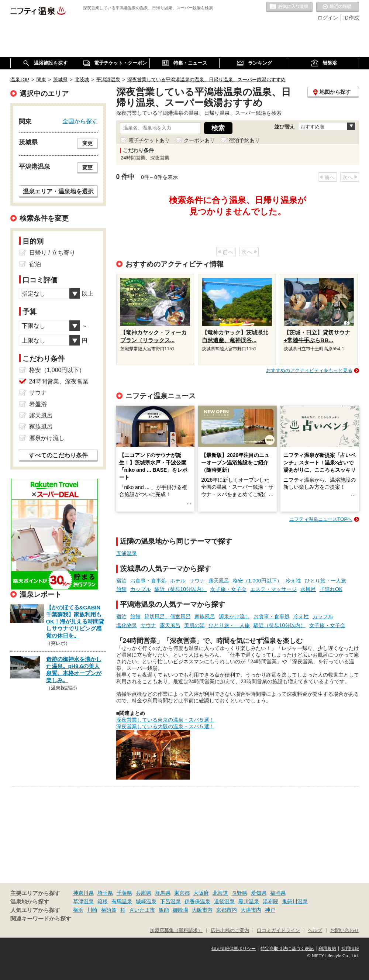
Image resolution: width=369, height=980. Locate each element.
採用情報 (350, 949)
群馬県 (163, 893)
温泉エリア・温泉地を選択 (58, 191)
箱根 (103, 901)
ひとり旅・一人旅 (325, 581)
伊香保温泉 (197, 901)
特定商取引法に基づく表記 (287, 949)
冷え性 (293, 581)
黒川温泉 (249, 901)
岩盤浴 (38, 404)
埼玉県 (105, 893)
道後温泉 (224, 901)
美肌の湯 (194, 625)
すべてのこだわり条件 (58, 455)
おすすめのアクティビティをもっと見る (309, 370)
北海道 (220, 893)
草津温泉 (83, 901)
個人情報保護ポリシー (234, 949)
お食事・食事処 (148, 581)
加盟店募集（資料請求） (176, 931)
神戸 (270, 910)
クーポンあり (199, 140)
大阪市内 (202, 910)
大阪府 (201, 893)
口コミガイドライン (278, 931)
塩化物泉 (127, 625)
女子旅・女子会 (228, 589)
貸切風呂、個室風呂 (168, 616)
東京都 (182, 893)
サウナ (197, 581)
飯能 (164, 910)
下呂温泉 (170, 901)
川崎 (92, 910)
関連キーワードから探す (41, 919)
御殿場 (180, 910)
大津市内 (251, 910)
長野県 (239, 893)
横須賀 (109, 910)
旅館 (121, 589)
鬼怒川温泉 (295, 901)
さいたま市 (142, 910)
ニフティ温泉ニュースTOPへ (321, 519)
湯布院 (270, 901)
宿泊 (121, 581)
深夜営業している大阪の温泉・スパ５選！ (165, 726)
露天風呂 (219, 581)
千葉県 (124, 893)
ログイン (328, 18)
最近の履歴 (338, 7)
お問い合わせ (345, 931)
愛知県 (259, 893)
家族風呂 (205, 616)
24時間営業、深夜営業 (59, 381)
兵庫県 (144, 893)
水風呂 (308, 589)
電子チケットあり (149, 140)
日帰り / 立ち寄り (52, 253)
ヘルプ (315, 931)
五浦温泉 (127, 553)
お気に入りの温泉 (289, 7)
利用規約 (327, 949)
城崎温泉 (146, 901)
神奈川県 (83, 893)
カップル (141, 589)
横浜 (78, 910)
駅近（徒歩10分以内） (181, 589)
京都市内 (227, 910)
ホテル (178, 581)
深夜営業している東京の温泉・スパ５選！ (165, 720)
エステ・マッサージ (273, 589)
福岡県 (278, 893)
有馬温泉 (122, 901)
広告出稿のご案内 (230, 931)
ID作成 (351, 18)
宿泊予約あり (244, 140)
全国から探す (80, 121)
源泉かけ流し (234, 616)
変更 (87, 143)
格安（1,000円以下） (257, 581)
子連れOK (331, 589)
